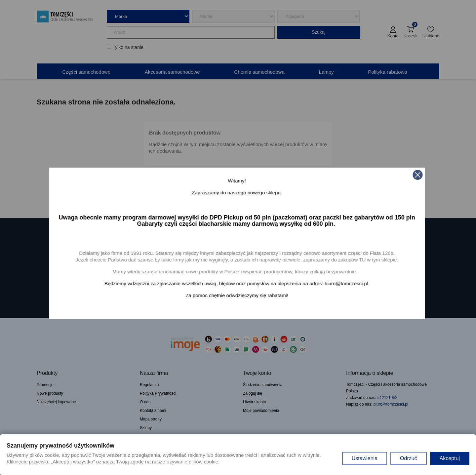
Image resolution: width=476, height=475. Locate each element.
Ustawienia (365, 458)
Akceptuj (450, 458)
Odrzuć (409, 458)
